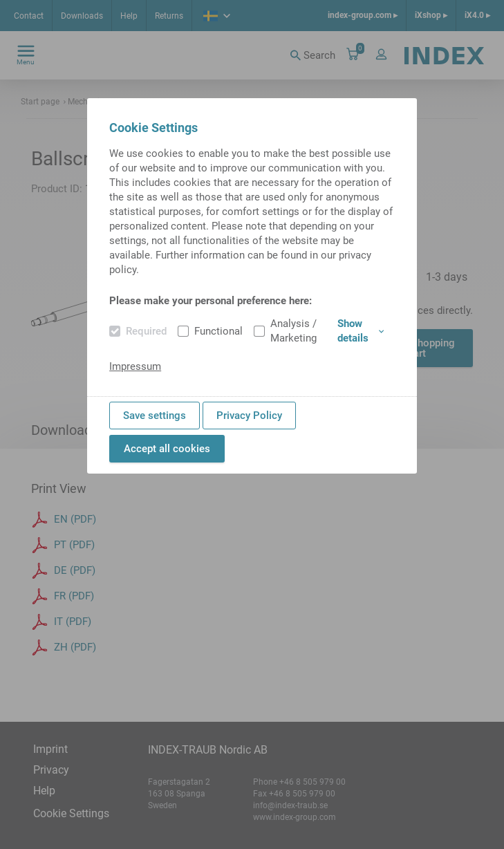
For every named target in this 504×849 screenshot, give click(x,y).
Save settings (155, 416)
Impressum (135, 366)
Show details (360, 331)
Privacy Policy (249, 416)
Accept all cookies (167, 449)
